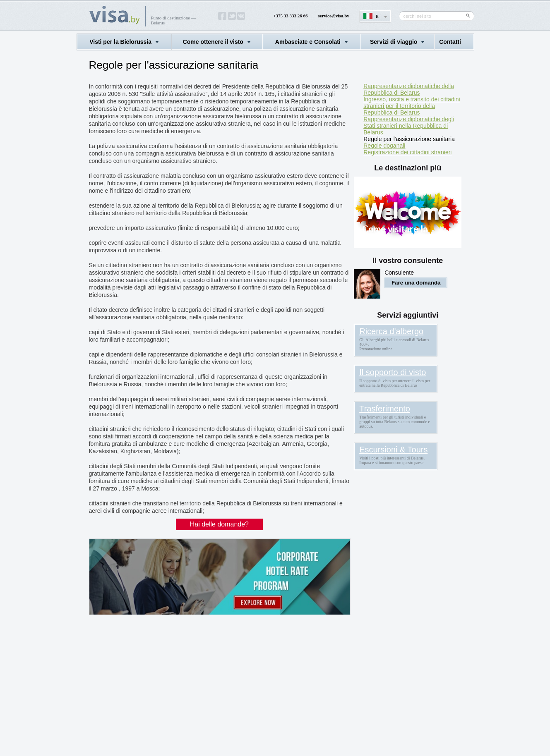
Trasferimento (385, 409)
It (377, 16)
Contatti (450, 42)
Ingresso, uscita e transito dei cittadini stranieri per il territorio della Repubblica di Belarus (412, 106)
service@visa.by (333, 16)
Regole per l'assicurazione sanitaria (409, 139)
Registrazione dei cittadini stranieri (407, 152)
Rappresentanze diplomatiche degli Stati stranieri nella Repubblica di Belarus (409, 126)
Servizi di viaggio (394, 42)
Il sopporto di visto (393, 372)
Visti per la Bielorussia (120, 42)
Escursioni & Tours (393, 450)
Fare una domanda (416, 283)
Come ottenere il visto (213, 42)
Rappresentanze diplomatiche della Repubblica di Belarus (409, 89)
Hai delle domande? (219, 524)
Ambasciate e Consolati (308, 42)
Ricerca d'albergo (391, 331)
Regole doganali (384, 146)
